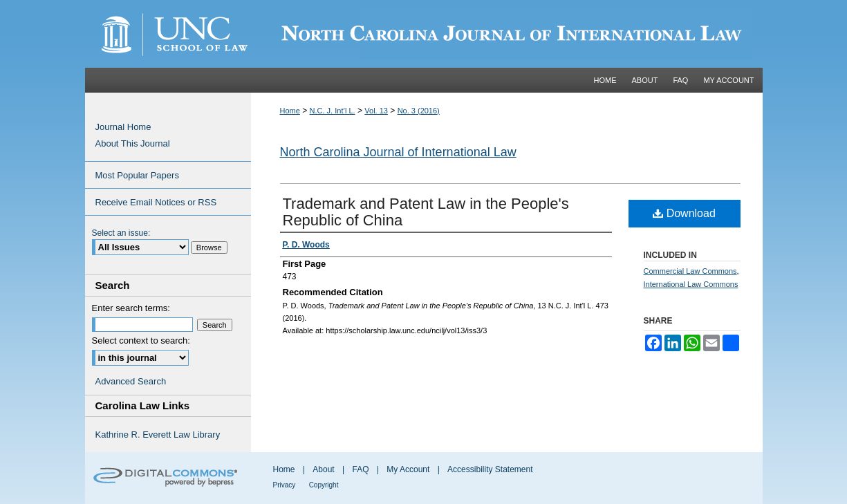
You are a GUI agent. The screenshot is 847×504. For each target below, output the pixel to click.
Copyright (324, 485)
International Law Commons (691, 284)
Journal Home (123, 127)
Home (290, 111)
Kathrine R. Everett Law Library (158, 435)
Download (684, 213)
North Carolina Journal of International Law (398, 152)
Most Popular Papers (137, 175)
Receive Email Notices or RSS (156, 202)
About (323, 469)
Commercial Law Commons (690, 271)
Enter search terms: (131, 308)
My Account (408, 469)
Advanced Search (131, 381)
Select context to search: (141, 340)
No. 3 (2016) (419, 111)
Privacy (285, 485)
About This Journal (133, 143)
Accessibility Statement (490, 469)
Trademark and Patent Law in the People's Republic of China (426, 212)
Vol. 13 (376, 111)
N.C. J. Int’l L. (333, 111)
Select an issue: (121, 233)
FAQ (360, 469)
